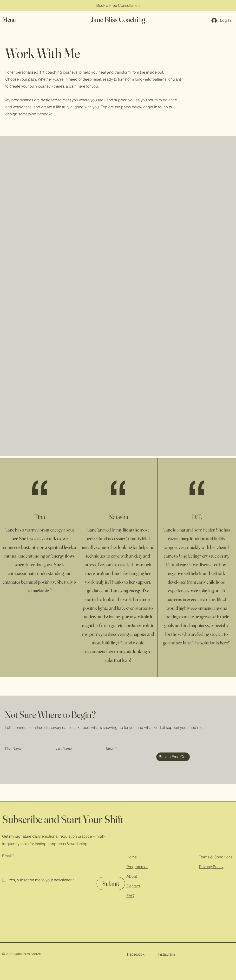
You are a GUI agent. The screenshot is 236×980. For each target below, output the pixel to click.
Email (110, 748)
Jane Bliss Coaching (118, 19)
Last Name (64, 748)
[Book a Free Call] (173, 757)
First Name (13, 748)
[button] (14, 20)
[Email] (62, 866)
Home (132, 857)
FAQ (130, 896)
